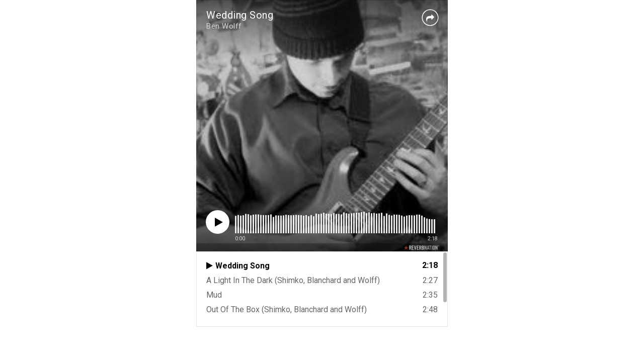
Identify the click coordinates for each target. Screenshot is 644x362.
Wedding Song (240, 15)
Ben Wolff (224, 26)
